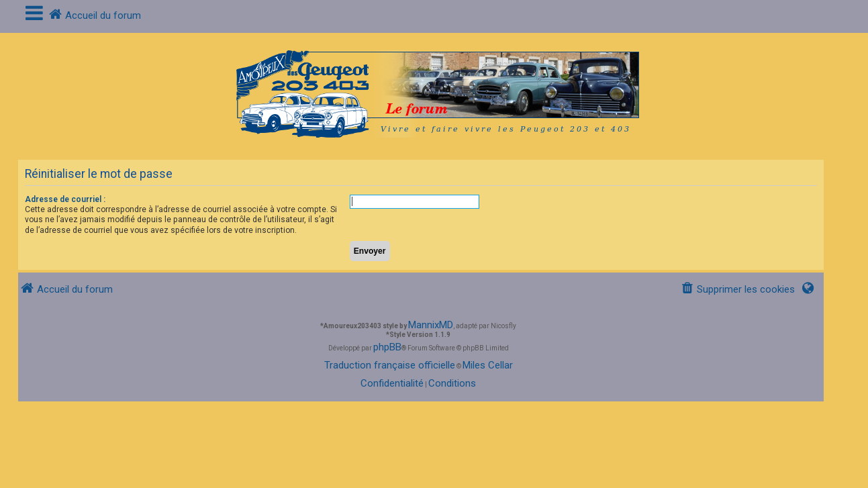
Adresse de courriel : (65, 199)
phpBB (387, 347)
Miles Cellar (488, 365)
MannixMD (431, 325)
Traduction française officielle (390, 365)
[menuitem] (738, 290)
